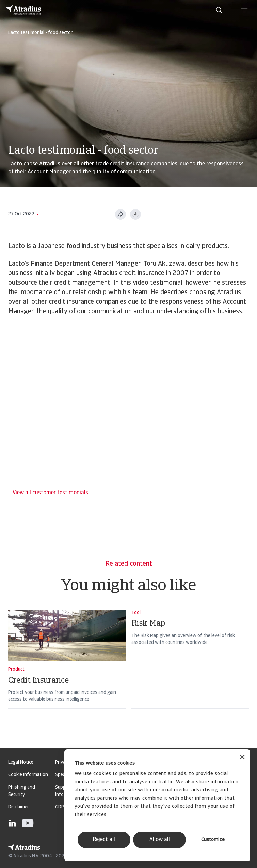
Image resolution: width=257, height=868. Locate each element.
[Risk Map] (190, 668)
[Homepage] (23, 10)
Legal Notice (21, 762)
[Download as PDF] (135, 214)
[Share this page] (121, 214)
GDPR (61, 807)
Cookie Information (28, 775)
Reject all (104, 840)
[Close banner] (242, 758)
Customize (213, 840)
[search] (219, 10)
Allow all (160, 840)
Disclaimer (19, 807)
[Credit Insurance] (67, 668)
